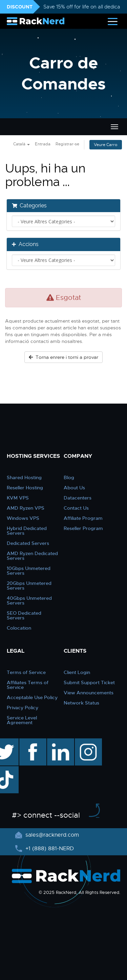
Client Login (77, 672)
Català (22, 144)
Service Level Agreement (22, 720)
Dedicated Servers (28, 543)
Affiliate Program (83, 518)
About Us (74, 488)
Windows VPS (23, 518)
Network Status (81, 703)
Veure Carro (106, 145)
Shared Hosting (24, 477)
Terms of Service (26, 672)
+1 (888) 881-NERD (49, 849)
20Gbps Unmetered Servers (29, 586)
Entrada (43, 144)
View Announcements (89, 693)
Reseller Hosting (25, 488)
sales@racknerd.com (51, 835)
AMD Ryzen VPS (26, 508)
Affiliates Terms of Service (28, 685)
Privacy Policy (23, 708)
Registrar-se (67, 144)
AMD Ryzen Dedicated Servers (32, 556)
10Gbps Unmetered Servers (29, 571)
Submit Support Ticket (89, 682)
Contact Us (76, 508)
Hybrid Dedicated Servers (27, 531)
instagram (88, 742)
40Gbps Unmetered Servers (29, 600)
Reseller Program (83, 528)
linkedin (57, 742)
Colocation (19, 628)
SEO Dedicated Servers (24, 615)
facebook (32, 742)
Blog (69, 477)
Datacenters (78, 498)
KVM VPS (18, 498)
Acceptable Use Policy (32, 697)
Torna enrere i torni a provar (63, 357)
